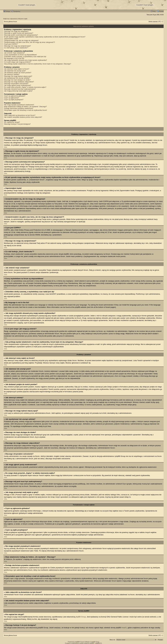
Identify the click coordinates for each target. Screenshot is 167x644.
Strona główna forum (10, 22)
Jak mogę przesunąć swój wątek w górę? (18, 91)
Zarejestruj (16, 11)
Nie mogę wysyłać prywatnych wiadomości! (19, 105)
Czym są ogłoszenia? (11, 98)
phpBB (77, 642)
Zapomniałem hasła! (11, 39)
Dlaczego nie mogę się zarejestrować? (17, 46)
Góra (5, 147)
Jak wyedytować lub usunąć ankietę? (17, 78)
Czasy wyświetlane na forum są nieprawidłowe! (20, 55)
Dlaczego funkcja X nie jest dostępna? (17, 124)
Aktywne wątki (23, 19)
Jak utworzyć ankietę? (12, 74)
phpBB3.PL (99, 643)
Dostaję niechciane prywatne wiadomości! (19, 108)
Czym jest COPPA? (11, 44)
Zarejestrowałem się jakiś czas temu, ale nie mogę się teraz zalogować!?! (29, 42)
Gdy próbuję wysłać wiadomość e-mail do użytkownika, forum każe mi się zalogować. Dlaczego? (38, 64)
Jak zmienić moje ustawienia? (14, 53)
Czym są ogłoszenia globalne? (15, 96)
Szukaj (160, 11)
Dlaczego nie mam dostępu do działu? (17, 80)
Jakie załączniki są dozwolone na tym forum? (20, 115)
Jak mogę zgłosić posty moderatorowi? (18, 85)
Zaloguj (7, 11)
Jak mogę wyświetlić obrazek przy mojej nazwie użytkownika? (26, 60)
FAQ (153, 11)
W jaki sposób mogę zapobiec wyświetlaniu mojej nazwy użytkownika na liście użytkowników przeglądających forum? (45, 37)
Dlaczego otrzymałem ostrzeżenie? (16, 84)
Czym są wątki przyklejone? (14, 100)
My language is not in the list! (14, 58)
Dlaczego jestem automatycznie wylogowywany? (21, 35)
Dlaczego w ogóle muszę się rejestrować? (19, 33)
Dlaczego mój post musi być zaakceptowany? (20, 89)
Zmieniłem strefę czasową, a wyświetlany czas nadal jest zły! (25, 57)
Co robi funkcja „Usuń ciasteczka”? (16, 48)
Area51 (124, 628)
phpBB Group (81, 617)
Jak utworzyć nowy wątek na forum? (17, 69)
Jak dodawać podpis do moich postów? (18, 73)
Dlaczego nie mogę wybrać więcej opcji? (18, 76)
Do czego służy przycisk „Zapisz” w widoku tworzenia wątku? (25, 87)
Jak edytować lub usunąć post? (15, 71)
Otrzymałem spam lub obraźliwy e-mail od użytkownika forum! (26, 110)
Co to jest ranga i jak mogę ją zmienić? (17, 62)
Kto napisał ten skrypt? (12, 122)
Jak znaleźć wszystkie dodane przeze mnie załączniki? (23, 117)
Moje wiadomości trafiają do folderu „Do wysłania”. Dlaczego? (25, 107)
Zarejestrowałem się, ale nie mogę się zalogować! (21, 40)
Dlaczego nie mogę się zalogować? (16, 31)
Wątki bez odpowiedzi (10, 19)
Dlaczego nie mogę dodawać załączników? (19, 82)
